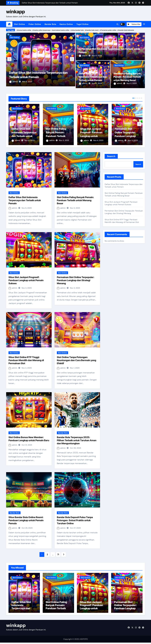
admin (14, 84)
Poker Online (35, 24)
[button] (144, 24)
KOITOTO (84, 641)
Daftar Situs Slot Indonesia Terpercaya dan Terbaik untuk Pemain (22, 136)
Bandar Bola (50, 24)
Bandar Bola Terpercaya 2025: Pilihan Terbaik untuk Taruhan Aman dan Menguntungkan (77, 440)
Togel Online (83, 24)
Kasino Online (66, 24)
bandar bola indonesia (126, 30)
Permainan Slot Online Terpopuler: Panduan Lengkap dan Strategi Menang (76, 280)
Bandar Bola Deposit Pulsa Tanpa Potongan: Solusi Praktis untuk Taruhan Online (75, 520)
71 (58, 555)
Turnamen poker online (109, 30)
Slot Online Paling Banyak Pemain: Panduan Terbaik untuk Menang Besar (58, 136)
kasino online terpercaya (42, 30)
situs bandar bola (78, 30)
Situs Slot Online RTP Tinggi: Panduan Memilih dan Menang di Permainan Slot (26, 361)
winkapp (16, 12)
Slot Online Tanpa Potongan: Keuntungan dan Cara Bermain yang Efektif (77, 361)
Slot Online (20, 24)
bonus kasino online (25, 30)
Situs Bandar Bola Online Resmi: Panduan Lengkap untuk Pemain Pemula (26, 520)
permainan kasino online (61, 30)
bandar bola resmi (92, 30)
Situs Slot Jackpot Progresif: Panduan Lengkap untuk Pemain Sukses (92, 136)
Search (111, 156)
